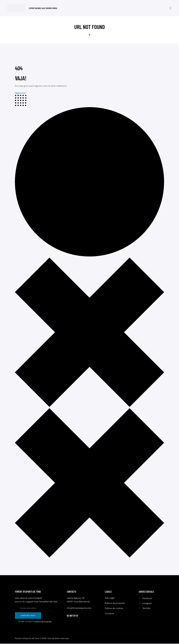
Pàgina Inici (21, 93)
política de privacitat (43, 622)
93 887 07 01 (72, 616)
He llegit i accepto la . (35, 622)
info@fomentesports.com (79, 608)
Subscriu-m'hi (29, 616)
